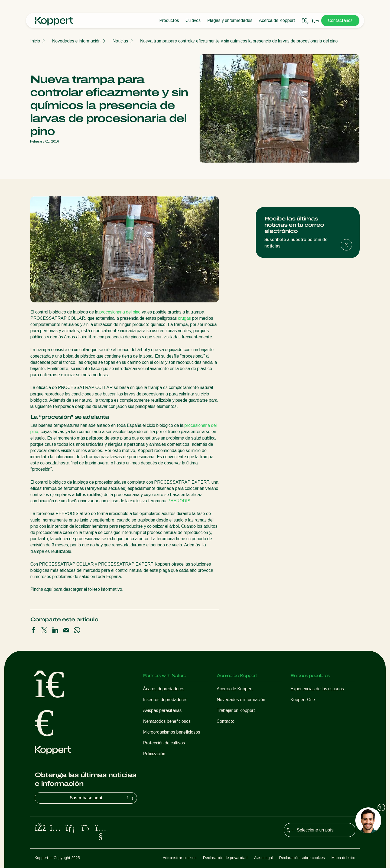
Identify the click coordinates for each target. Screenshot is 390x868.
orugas (184, 318)
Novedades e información (76, 41)
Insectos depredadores (165, 700)
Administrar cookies (180, 858)
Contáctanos (340, 20)
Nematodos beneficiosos (167, 721)
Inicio (35, 41)
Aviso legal (263, 858)
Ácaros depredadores (164, 689)
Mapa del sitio (343, 858)
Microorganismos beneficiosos (172, 732)
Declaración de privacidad (225, 858)
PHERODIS (179, 501)
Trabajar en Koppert (236, 710)
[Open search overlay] (305, 21)
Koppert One (303, 700)
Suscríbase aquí (102, 798)
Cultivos (193, 20)
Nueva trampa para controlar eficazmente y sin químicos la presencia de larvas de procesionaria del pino (239, 41)
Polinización (154, 754)
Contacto (226, 721)
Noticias (120, 41)
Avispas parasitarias (162, 710)
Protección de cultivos (164, 743)
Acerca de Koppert (277, 20)
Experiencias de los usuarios (317, 689)
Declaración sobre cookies (302, 858)
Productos (169, 20)
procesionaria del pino (120, 312)
